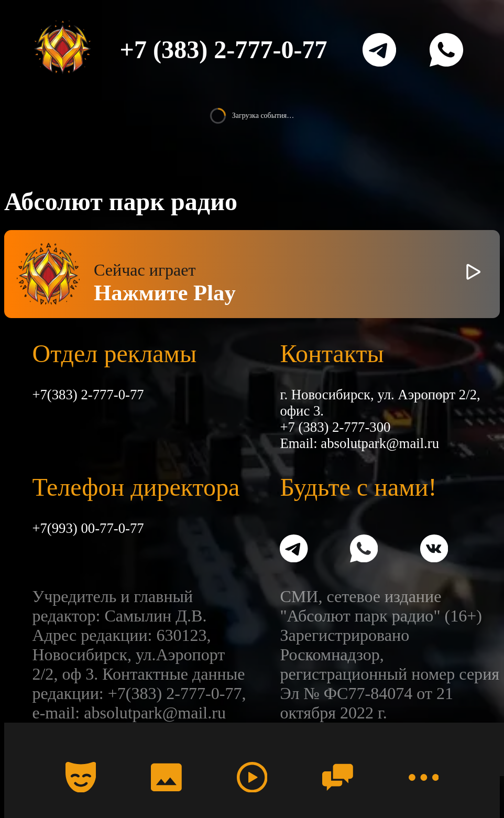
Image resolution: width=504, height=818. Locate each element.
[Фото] (166, 777)
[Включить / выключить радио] (473, 274)
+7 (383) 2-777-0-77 (224, 50)
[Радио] (252, 777)
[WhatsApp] (446, 50)
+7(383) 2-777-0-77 (88, 395)
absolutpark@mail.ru (380, 443)
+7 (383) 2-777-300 (335, 427)
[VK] (434, 550)
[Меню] (423, 777)
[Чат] (337, 777)
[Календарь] (81, 777)
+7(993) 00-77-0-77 (88, 528)
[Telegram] (379, 50)
